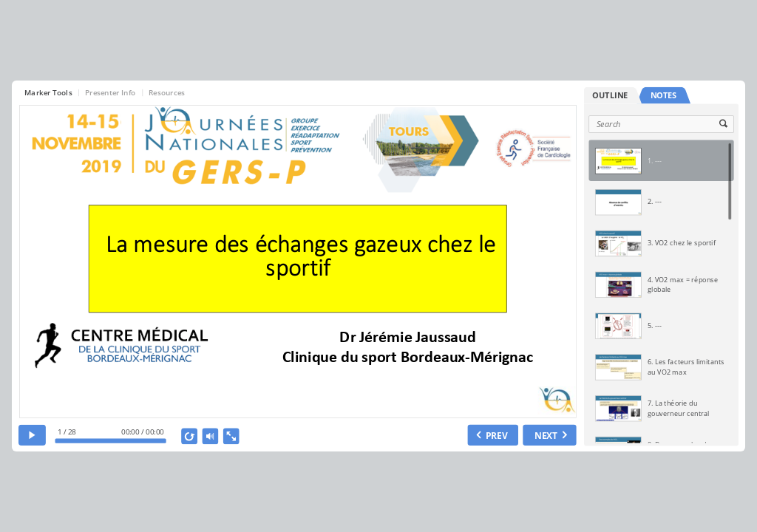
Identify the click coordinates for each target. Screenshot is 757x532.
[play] (32, 435)
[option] (661, 160)
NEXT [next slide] (547, 435)
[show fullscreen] (231, 436)
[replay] (190, 436)
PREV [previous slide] (497, 435)
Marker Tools (48, 92)
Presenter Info (111, 92)
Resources (167, 92)
